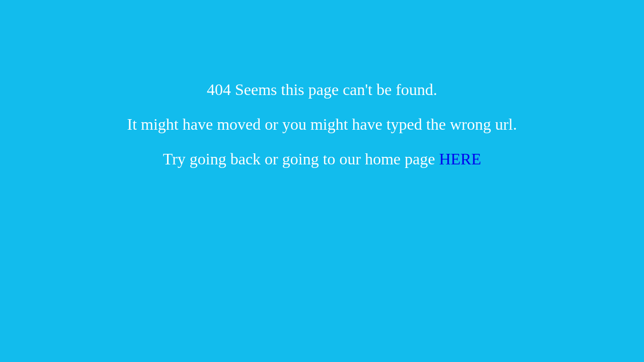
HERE (460, 159)
